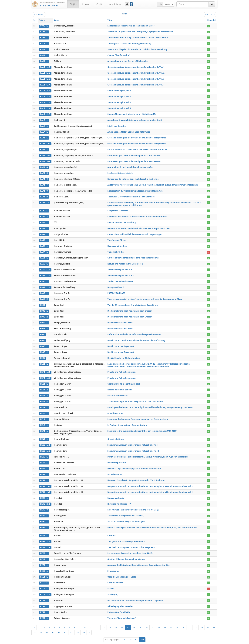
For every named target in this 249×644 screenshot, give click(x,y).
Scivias (111, 583)
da (208, 26)
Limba (160, 4)
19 (140, 622)
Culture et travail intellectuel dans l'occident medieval (133, 256)
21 (153, 622)
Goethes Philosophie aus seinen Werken (126, 554)
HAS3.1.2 (45, 273)
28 (195, 622)
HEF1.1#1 (45, 369)
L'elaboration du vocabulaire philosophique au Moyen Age (135, 189)
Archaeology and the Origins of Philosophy (128, 61)
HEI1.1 (44, 380)
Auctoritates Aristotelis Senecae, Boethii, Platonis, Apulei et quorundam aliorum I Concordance (153, 183)
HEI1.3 (44, 392)
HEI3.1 (44, 410)
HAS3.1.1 (45, 267)
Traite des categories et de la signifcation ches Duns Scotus (135, 398)
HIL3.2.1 (45, 589)
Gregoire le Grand (116, 435)
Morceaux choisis (116, 493)
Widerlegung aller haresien (120, 601)
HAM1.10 (45, 201)
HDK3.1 (44, 320)
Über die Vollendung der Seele (122, 572)
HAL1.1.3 (45, 78)
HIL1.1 (44, 572)
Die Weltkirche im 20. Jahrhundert (124, 355)
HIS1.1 (44, 612)
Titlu (109, 20)
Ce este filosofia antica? (119, 55)
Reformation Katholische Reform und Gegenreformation (134, 331)
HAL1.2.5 (45, 113)
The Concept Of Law (117, 238)
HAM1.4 (44, 166)
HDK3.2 (44, 326)
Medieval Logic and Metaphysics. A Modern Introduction (134, 464)
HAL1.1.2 (45, 72)
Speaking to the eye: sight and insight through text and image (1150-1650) (142, 427)
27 (189, 622)
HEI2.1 (44, 404)
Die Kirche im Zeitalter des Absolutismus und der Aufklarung (136, 337)
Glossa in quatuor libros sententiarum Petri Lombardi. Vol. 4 (136, 84)
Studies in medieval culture (120, 279)
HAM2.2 (44, 215)
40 (84, 627)
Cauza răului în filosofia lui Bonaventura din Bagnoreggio (134, 232)
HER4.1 (44, 517)
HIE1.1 (44, 560)
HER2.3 (44, 505)
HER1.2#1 (45, 482)
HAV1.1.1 (45, 285)
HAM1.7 (44, 183)
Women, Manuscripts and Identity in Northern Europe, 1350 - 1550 (139, 226)
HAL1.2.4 (45, 108)
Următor (210, 14)
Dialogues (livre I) (116, 285)
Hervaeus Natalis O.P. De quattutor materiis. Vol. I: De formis (136, 476)
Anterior (39, 14)
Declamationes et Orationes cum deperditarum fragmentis (135, 595)
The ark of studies (116, 250)
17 (128, 622)
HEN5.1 (44, 464)
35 (53, 627)
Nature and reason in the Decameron (125, 261)
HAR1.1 (44, 232)
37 (65, 627)
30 (208, 622)
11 (91, 622)
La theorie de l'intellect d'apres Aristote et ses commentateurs (137, 215)
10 (85, 622)
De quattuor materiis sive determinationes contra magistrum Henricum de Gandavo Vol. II (150, 482)
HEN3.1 (44, 453)
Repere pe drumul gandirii (120, 386)
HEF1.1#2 (45, 375)
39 (77, 627)
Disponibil (211, 20)
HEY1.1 (44, 554)
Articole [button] (87, 4)
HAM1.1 (44, 137)
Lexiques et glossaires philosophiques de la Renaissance (134, 154)
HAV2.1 (44, 291)
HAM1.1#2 (45, 143)
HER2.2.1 (45, 499)
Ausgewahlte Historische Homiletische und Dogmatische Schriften (139, 560)
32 (35, 627)
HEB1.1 (44, 361)
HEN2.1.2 (45, 447)
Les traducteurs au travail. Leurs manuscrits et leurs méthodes (137, 148)
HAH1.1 (44, 61)
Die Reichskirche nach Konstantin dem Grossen (130, 308)
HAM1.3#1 (45, 154)
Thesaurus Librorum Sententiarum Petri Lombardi (131, 195)
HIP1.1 (44, 601)
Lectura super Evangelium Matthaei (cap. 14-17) (130, 548)
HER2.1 (44, 494)
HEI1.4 (44, 398)
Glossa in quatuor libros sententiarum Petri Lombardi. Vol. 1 (136, 67)
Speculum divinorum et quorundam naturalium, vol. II (133, 447)
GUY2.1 (44, 26)
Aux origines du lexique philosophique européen (130, 166)
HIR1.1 (44, 607)
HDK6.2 (44, 349)
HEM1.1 (44, 427)
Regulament (187, 641)
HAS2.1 (44, 262)
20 (146, 622)
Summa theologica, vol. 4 (119, 107)
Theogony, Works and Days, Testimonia (126, 537)
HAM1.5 (44, 172)
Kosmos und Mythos (117, 244)
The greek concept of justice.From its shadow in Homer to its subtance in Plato (145, 296)
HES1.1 (44, 531)
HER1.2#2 (45, 488)
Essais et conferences (117, 392)
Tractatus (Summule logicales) (122, 612)
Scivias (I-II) (113, 589)
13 (104, 622)
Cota (42, 20)
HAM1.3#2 (45, 160)
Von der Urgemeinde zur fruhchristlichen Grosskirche (133, 302)
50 (136, 634)
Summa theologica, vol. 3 (119, 102)
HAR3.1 (44, 244)
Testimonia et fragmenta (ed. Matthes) (126, 511)
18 (134, 622)
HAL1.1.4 (45, 84)
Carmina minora (115, 577)
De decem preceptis (117, 459)
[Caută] (212, 4)
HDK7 (43, 355)
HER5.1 (44, 523)
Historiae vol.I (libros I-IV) (119, 499)
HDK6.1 (44, 343)
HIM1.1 (44, 595)
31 (214, 622)
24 (171, 622)
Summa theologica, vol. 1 (119, 90)
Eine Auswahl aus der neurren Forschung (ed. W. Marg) (133, 505)
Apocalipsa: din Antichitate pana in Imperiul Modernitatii (135, 119)
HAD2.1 (44, 55)
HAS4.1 (44, 279)
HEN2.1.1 (45, 441)
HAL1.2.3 (45, 102)
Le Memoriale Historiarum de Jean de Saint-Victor (131, 26)
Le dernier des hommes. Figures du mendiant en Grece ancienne (138, 415)
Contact (197, 641)
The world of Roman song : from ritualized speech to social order (138, 38)
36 (59, 627)
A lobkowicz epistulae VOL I (120, 267)
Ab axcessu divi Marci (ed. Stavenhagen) (126, 517)
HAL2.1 (44, 119)
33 (41, 627)
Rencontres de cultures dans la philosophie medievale (133, 177)
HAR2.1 (44, 238)
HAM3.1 (44, 221)
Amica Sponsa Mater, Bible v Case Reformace (129, 131)
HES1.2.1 (45, 537)
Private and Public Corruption (121, 369)
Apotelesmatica (115, 470)
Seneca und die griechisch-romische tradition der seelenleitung (137, 49)
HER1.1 (44, 476)
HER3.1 (44, 511)
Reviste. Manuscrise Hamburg (121, 221)
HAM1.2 (44, 148)
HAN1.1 (44, 226)
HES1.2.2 (45, 543)
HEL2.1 (44, 421)
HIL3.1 (44, 583)
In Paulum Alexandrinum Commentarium (127, 421)
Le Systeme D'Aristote (118, 209)
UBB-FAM (82, 641)
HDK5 (43, 337)
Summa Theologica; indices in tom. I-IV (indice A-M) (131, 113)
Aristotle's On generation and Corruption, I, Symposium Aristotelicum (140, 32)
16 (122, 622)
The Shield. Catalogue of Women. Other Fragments (131, 542)
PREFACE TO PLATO (116, 291)
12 (97, 622)
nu (208, 250)
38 (71, 627)
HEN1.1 (44, 435)
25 (177, 622)
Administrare (116, 4)
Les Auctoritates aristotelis (120, 172)
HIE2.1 (44, 566)
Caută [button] (101, 4)
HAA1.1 (44, 32)
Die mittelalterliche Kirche (120, 320)
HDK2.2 (44, 314)
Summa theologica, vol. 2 (119, 96)
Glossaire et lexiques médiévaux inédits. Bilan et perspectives (137, 137)
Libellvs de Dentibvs (117, 125)
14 (110, 622)
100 (142, 634)
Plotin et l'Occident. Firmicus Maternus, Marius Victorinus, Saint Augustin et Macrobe (148, 453)
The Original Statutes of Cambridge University (129, 43)
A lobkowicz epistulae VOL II (121, 273)
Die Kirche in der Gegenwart (121, 343)
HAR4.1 (44, 250)
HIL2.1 (44, 578)
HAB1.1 (44, 38)
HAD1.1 (44, 49)
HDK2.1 (44, 308)
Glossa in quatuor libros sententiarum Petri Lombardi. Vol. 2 (136, 72)
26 (183, 622)
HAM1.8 (44, 189)
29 (202, 622)
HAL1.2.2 (45, 96)
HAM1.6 (44, 177)
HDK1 (43, 302)
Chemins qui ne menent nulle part (124, 380)
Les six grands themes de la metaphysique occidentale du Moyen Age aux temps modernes (150, 404)
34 (47, 627)
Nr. (34, 20)
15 (116, 622)
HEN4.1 (44, 459)
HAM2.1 (44, 209)
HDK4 (43, 331)
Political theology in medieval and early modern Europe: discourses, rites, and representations (152, 523)
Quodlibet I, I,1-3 (115, 410)
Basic (213, 641)
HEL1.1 (44, 415)
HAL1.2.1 (45, 90)
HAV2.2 (44, 297)
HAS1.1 (44, 256)
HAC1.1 (44, 43)
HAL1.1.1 (45, 67)
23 (165, 622)
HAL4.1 (44, 131)
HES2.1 (44, 548)
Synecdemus (113, 566)
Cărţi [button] (73, 4)
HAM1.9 (44, 195)
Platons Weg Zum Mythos (119, 607)
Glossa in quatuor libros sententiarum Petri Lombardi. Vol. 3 (136, 78)
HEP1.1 (44, 470)
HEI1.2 (44, 386)
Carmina (111, 531)
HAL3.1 (44, 125)
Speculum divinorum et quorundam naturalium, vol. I (133, 441)
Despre (205, 641)
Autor (57, 20)
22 (159, 622)
